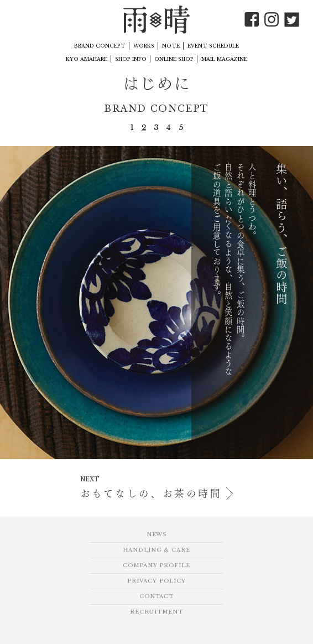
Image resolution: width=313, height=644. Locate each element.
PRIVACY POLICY (156, 581)
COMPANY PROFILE (156, 565)
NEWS (157, 534)
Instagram (272, 19)
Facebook (252, 19)
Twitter (291, 19)
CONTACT (157, 596)
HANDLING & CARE (156, 550)
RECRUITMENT (156, 612)
